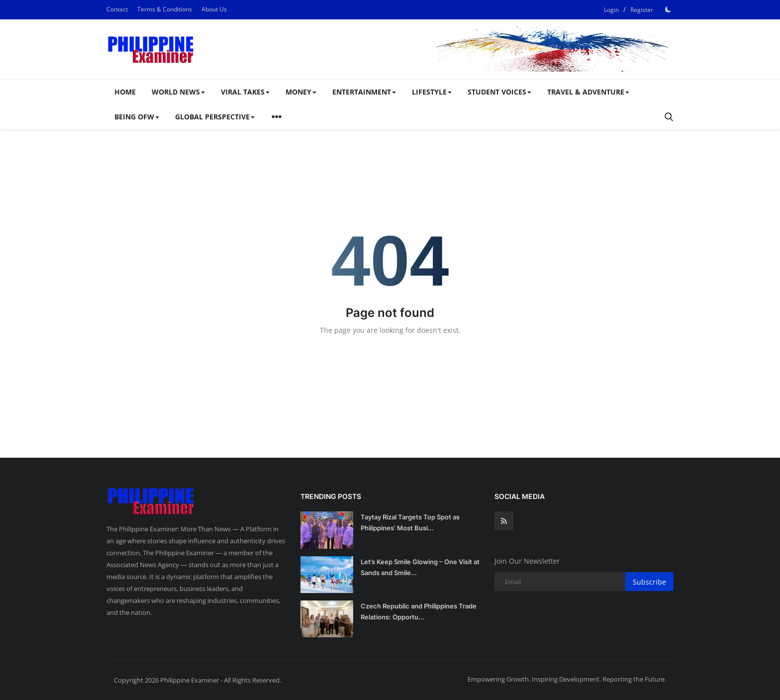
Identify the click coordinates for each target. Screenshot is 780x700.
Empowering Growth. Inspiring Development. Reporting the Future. (567, 679)
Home (125, 92)
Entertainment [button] (364, 92)
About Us (214, 9)
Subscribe (649, 582)
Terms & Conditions (165, 9)
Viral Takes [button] (245, 92)
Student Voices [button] (499, 92)
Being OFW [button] (137, 117)
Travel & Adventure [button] (588, 92)
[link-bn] (492, 49)
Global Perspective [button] (215, 117)
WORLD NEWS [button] (178, 92)
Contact (117, 9)
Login (611, 10)
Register (642, 10)
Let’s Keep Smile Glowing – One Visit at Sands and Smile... (420, 567)
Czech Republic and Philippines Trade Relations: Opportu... (419, 611)
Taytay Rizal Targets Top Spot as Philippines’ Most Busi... (410, 522)
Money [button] (301, 92)
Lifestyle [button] (432, 92)
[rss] (504, 521)
